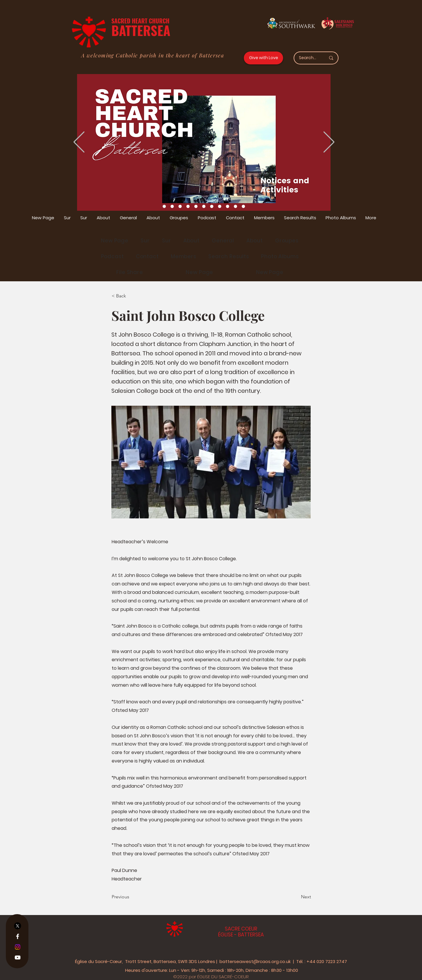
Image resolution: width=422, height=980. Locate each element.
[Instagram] (18, 947)
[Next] (296, 897)
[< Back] (131, 296)
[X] (18, 926)
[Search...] (308, 58)
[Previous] (131, 897)
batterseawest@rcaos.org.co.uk (255, 961)
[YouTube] (18, 957)
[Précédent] (79, 142)
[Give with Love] (263, 58)
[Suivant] (329, 142)
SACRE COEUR (241, 929)
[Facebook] (18, 936)
